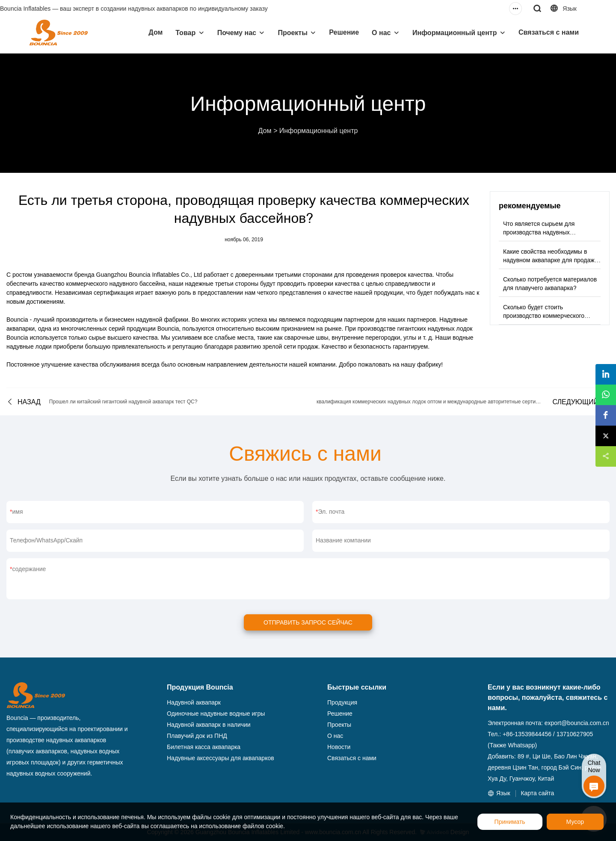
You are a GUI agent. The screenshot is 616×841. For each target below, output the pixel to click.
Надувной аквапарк (194, 702)
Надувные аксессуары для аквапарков (221, 758)
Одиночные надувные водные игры (216, 714)
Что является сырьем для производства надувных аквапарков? (539, 232)
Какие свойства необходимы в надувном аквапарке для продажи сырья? (550, 260)
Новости (339, 747)
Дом (155, 32)
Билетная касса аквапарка (204, 747)
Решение (344, 32)
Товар (185, 33)
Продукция (342, 702)
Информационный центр (455, 33)
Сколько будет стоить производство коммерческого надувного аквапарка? (544, 316)
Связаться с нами (549, 32)
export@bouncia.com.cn (577, 723)
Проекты (292, 33)
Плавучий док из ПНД (197, 736)
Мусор (575, 822)
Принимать (510, 822)
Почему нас (237, 33)
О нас (381, 33)
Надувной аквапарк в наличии (209, 725)
